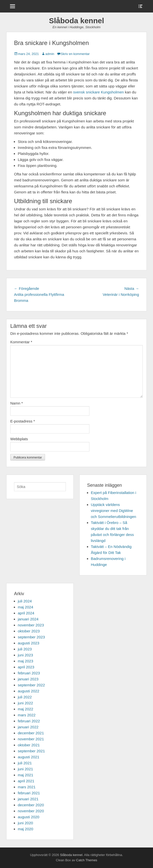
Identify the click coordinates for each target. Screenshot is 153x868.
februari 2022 (29, 721)
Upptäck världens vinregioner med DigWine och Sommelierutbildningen (114, 511)
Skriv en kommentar (75, 54)
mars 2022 (27, 715)
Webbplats (19, 439)
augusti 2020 (29, 817)
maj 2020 (26, 829)
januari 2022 (28, 727)
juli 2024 (25, 601)
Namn (17, 403)
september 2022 (31, 685)
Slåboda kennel (76, 21)
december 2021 (31, 733)
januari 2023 (28, 679)
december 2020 (31, 805)
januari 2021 (28, 799)
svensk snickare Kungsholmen (99, 92)
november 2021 (31, 739)
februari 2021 (29, 793)
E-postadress (23, 421)
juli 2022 (25, 697)
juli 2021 (25, 763)
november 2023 (31, 625)
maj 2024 (26, 607)
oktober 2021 (29, 745)
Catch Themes (87, 860)
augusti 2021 (29, 757)
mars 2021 (27, 787)
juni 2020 (25, 823)
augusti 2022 (29, 691)
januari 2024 (28, 619)
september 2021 (31, 751)
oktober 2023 (29, 631)
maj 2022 (26, 709)
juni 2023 (25, 655)
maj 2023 (26, 661)
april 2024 (26, 613)
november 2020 (31, 811)
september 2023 (31, 637)
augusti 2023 (29, 643)
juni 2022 (25, 703)
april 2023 (26, 667)
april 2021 (26, 781)
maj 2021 (26, 775)
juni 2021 (25, 769)
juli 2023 (25, 649)
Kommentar (21, 342)
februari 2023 (29, 673)
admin (50, 54)
